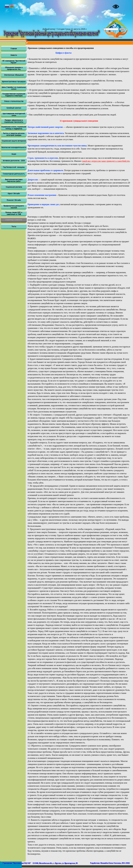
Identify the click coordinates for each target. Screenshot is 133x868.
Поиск (122, 29)
